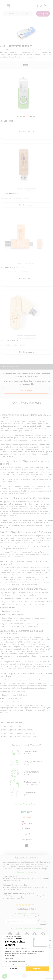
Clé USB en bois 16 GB (9, 341)
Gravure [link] (20, 190)
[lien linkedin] (27, 935)
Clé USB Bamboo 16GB (10, 194)
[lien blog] (10, 935)
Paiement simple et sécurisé (15, 885)
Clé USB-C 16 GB (7, 121)
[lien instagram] (18, 935)
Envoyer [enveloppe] (43, 922)
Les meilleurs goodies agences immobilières (16, 730)
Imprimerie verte (10, 876)
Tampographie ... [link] (30, 190)
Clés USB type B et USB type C (12, 267)
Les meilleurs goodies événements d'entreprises (18, 737)
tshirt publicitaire (25, 656)
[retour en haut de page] (25, 976)
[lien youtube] (43, 935)
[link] (17, 117)
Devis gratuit (43, 14)
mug (21, 620)
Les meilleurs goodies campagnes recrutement (17, 733)
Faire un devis (26, 391)
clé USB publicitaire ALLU (28, 546)
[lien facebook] (35, 935)
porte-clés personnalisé (25, 647)
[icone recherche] (5, 14)
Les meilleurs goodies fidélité (11, 726)
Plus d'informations (26, 131)
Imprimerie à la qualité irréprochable (18, 894)
